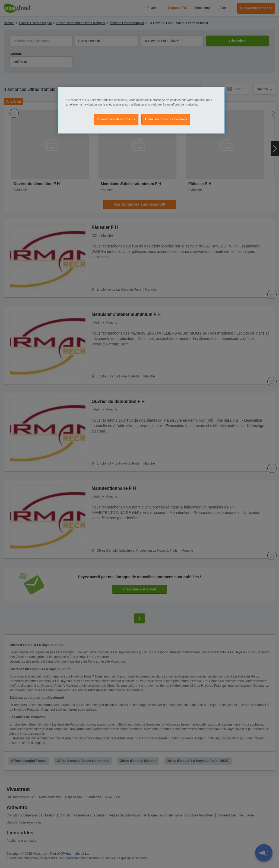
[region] (142, 110)
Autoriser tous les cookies (166, 119)
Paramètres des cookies (116, 119)
